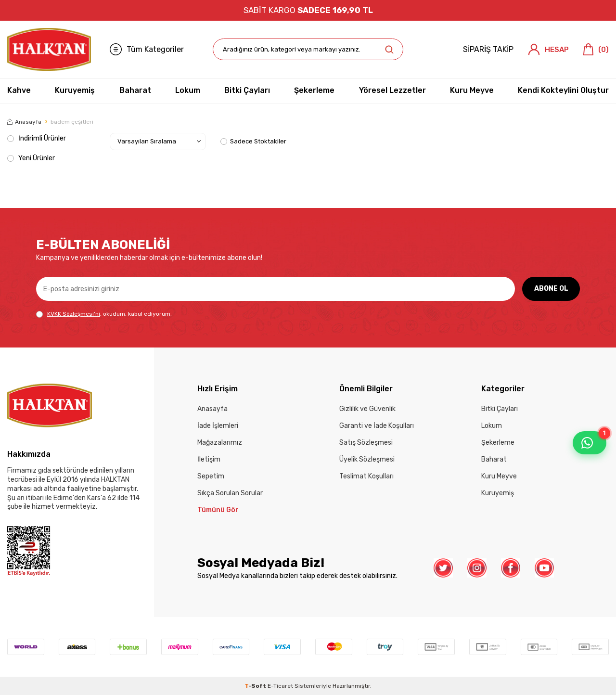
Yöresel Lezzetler (392, 90)
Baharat (135, 90)
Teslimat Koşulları (366, 476)
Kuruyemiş (75, 90)
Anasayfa (24, 122)
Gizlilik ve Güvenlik (367, 409)
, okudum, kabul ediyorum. (104, 314)
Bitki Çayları (247, 90)
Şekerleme (314, 90)
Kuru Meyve (472, 90)
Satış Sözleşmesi (366, 443)
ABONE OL (551, 289)
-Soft (256, 686)
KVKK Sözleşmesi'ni (74, 314)
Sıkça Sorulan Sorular (230, 493)
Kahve (19, 90)
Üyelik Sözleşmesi (367, 459)
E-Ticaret (280, 686)
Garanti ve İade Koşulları (377, 426)
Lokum (188, 90)
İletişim (209, 459)
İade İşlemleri (218, 426)
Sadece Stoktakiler (253, 141)
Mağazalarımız (220, 443)
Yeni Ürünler (31, 158)
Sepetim (211, 476)
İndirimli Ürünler (37, 138)
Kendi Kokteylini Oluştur (563, 90)
